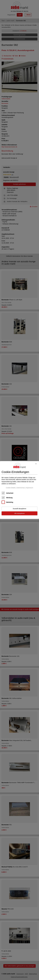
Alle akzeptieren (20, 513)
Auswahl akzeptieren (19, 509)
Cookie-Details (11, 488)
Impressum (29, 488)
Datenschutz (21, 488)
